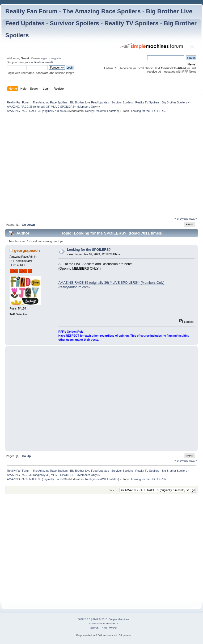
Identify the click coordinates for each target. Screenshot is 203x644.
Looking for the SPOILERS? (89, 250)
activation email (41, 62)
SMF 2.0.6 (84, 619)
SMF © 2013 (100, 619)
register (56, 58)
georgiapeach (27, 250)
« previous (181, 219)
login (44, 58)
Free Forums (111, 623)
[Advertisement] (50, 166)
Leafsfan (113, 111)
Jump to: (114, 490)
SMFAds (94, 623)
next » (193, 219)
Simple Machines (119, 619)
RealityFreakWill (96, 111)
